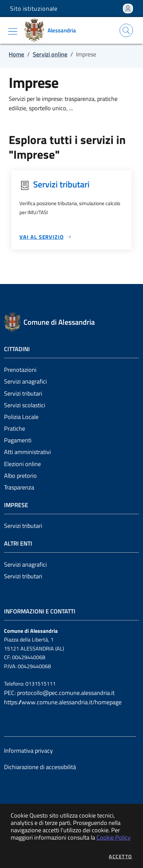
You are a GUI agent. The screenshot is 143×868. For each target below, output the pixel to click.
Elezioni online (22, 464)
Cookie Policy (114, 837)
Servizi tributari (23, 393)
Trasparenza (19, 487)
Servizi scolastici (25, 405)
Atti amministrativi (27, 452)
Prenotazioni (20, 370)
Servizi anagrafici (25, 381)
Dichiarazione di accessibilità (40, 767)
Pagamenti (18, 440)
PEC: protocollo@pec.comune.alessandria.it (59, 693)
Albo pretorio (20, 476)
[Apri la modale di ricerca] (126, 30)
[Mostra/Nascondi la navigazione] (13, 31)
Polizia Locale (21, 417)
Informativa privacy (28, 751)
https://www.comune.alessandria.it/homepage (63, 702)
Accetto (121, 856)
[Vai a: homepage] (52, 30)
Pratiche (15, 428)
